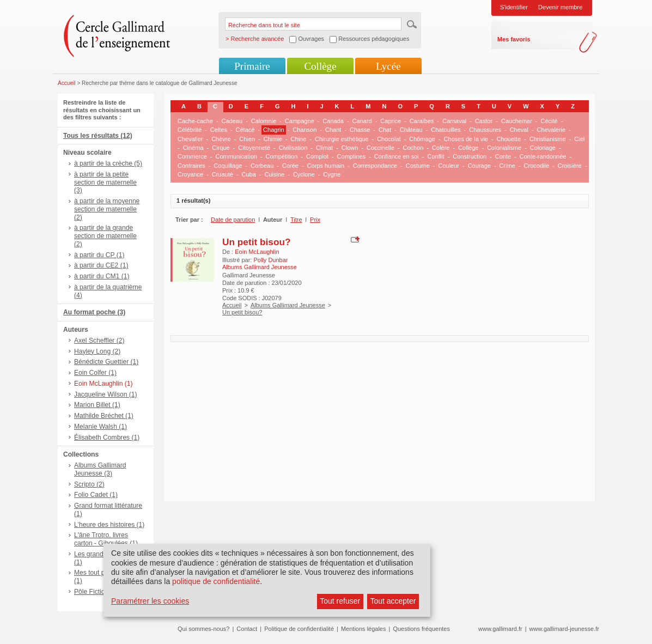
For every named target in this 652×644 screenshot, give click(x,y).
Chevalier (190, 139)
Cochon (413, 148)
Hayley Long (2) (97, 351)
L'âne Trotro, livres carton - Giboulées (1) (106, 539)
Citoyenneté (254, 148)
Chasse (360, 130)
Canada (333, 121)
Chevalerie (552, 130)
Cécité (549, 121)
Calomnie (264, 121)
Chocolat (389, 139)
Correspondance (375, 166)
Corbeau (262, 166)
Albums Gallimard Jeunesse (288, 305)
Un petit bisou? (257, 242)
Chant (333, 130)
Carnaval (454, 121)
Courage (479, 166)
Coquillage (228, 166)
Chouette (509, 139)
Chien (247, 139)
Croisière (570, 166)
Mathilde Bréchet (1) (104, 416)
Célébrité (190, 130)
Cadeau (232, 121)
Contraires (191, 166)
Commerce (192, 156)
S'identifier (514, 7)
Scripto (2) (89, 484)
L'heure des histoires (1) (109, 525)
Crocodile (537, 166)
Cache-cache (195, 121)
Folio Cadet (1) (96, 495)
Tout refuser (340, 601)
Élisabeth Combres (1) (107, 438)
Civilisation (293, 148)
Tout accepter (393, 601)
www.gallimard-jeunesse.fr (564, 629)
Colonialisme (504, 148)
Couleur (449, 166)
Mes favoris (514, 39)
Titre (296, 220)
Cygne (332, 174)
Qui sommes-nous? (203, 629)
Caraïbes (422, 121)
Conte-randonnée (543, 156)
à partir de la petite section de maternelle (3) (105, 183)
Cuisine (275, 174)
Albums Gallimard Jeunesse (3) (100, 469)
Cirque (221, 148)
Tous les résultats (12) (98, 136)
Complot (317, 156)
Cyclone (304, 174)
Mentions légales (364, 629)
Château (411, 130)
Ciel (579, 139)
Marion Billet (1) (97, 405)
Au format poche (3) (94, 312)
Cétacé (245, 130)
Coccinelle (380, 148)
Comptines (352, 156)
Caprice (391, 121)
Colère (441, 148)
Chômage (422, 139)
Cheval (519, 130)
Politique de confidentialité (299, 629)
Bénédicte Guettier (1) (106, 362)
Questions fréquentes (421, 629)
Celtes (219, 130)
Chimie (273, 139)
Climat (324, 148)
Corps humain (326, 166)
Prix (315, 220)
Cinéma (193, 148)
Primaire (252, 66)
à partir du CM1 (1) (102, 276)
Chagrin (274, 130)
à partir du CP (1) (99, 255)
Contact (247, 629)
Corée (290, 166)
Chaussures (485, 130)
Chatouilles (446, 130)
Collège (320, 66)
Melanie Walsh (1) (100, 427)
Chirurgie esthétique (342, 139)
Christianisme (548, 139)
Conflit (435, 156)
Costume (418, 166)
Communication (236, 156)
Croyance (190, 174)
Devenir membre (560, 7)
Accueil (67, 83)
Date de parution (233, 220)
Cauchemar (517, 121)
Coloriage (543, 148)
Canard (362, 121)
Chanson (304, 130)
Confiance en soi (397, 156)
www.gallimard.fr (500, 629)
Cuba (249, 174)
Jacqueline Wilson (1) (106, 394)
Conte (503, 156)
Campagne (300, 121)
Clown (350, 148)
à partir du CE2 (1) (101, 265)
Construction (470, 156)
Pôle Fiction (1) (96, 592)
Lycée (388, 66)
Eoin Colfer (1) (95, 373)
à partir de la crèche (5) (108, 163)
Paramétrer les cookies (150, 601)
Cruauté (223, 174)
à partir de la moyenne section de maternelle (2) (107, 209)
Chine (299, 139)
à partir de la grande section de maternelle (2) (105, 236)
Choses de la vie (466, 139)
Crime (507, 166)
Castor (484, 121)
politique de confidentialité (216, 581)
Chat (385, 130)
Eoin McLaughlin (257, 252)
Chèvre (221, 139)
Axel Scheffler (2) (99, 341)
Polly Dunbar (270, 260)
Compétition (282, 156)
